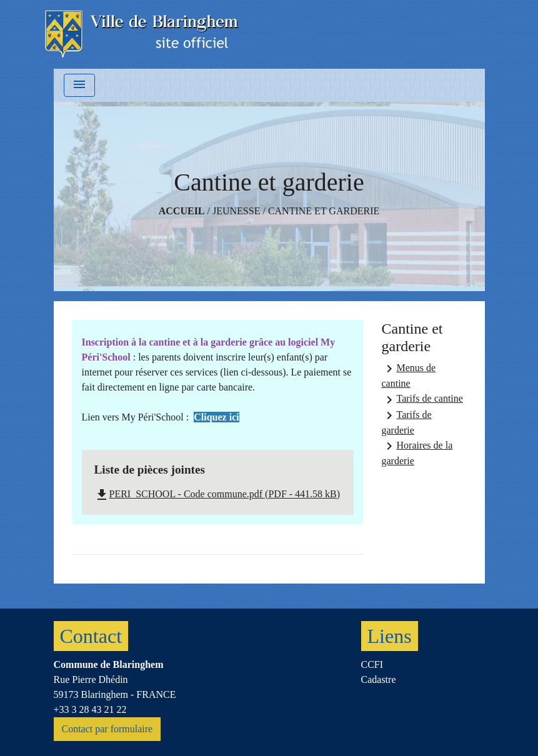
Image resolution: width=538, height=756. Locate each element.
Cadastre (379, 679)
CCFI (372, 664)
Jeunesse (236, 211)
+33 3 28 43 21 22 (90, 709)
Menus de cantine (409, 375)
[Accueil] (143, 34)
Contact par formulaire (107, 729)
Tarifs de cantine (422, 400)
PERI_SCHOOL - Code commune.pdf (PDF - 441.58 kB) (217, 494)
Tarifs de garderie (407, 422)
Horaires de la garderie (417, 452)
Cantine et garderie (324, 211)
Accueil (182, 211)
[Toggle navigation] (79, 85)
